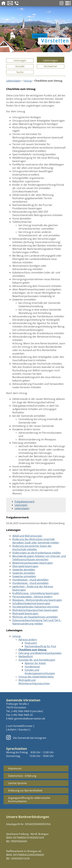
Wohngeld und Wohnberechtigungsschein (34, 682)
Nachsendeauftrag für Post (40, 646)
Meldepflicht (26, 656)
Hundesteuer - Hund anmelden (30, 583)
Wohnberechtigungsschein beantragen (35, 610)
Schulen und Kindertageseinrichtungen (40, 672)
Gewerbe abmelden (24, 570)
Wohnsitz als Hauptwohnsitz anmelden (35, 617)
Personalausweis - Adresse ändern (32, 597)
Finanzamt (31, 643)
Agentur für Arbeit (35, 663)
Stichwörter (51, 66)
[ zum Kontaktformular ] (20, 726)
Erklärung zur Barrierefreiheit (25, 791)
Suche (20, 72)
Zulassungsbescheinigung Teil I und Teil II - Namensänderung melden (37, 622)
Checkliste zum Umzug (32, 650)
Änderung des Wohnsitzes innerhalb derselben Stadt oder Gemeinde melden (36, 541)
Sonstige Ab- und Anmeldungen (37, 660)
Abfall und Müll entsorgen (27, 536)
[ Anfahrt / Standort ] (18, 730)
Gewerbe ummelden (24, 576)
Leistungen (20, 60)
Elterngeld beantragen (25, 566)
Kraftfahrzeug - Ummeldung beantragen (36, 593)
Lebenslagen (50, 60)
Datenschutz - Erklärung (22, 776)
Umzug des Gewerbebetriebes (36, 677)
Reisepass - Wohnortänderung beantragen (37, 600)
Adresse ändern (28, 640)
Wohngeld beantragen (25, 613)
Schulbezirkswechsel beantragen (31, 603)
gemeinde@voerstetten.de (30, 719)
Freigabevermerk (25, 502)
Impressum (15, 768)
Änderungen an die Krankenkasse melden (37, 553)
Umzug (28, 81)
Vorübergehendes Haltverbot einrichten (36, 607)
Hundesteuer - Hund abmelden (30, 580)
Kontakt (20, 66)
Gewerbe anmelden (24, 573)
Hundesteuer (32, 667)
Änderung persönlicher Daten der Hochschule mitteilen (32, 548)
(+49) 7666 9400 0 (21, 711)
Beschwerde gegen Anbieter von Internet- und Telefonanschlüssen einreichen (39, 558)
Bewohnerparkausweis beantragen (33, 563)
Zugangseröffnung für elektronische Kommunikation (29, 800)
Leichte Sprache (17, 783)
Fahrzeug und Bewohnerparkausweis (40, 653)
